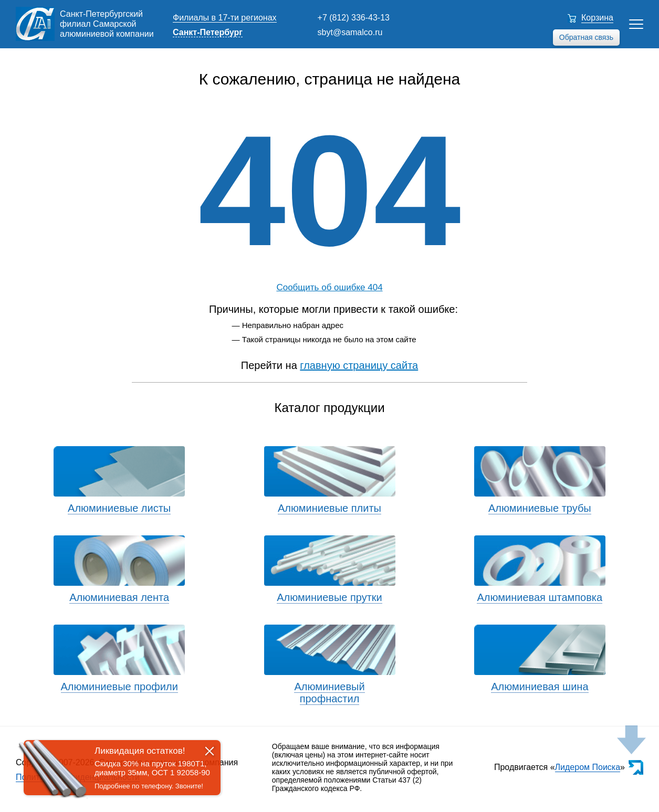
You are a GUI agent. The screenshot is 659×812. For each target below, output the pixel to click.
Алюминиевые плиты (329, 508)
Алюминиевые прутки (329, 597)
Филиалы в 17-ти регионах (225, 18)
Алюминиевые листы (119, 508)
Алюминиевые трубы (540, 508)
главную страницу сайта (359, 365)
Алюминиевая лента (119, 597)
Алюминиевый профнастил (329, 693)
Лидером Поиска (588, 767)
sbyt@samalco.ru (350, 32)
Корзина (597, 18)
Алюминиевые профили (119, 687)
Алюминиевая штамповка (540, 597)
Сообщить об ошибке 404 (329, 287)
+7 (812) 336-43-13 (354, 18)
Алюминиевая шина (540, 687)
